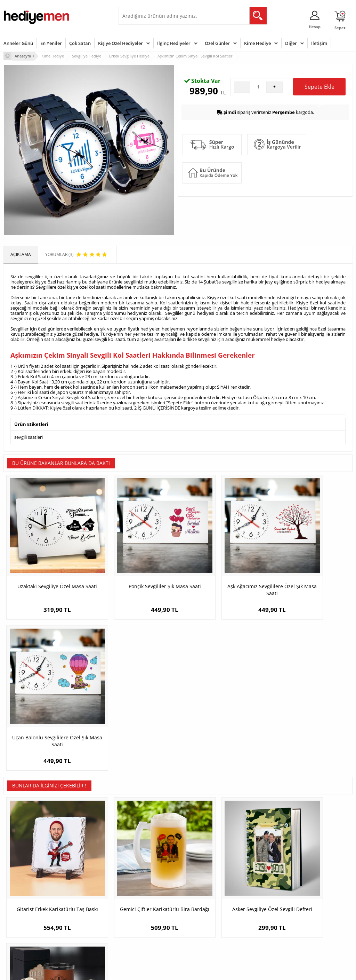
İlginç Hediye (253, 932)
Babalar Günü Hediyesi (204, 937)
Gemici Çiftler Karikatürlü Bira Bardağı (134, 754)
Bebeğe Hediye (256, 911)
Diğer (291, 43)
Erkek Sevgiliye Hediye (144, 916)
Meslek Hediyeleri (80, 932)
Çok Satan (80, 43)
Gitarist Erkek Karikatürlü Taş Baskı (47, 754)
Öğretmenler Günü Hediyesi (200, 924)
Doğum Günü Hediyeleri (205, 890)
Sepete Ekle (319, 169)
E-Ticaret (157, 971)
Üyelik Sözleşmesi (21, 890)
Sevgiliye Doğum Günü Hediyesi (144, 903)
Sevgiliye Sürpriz (79, 921)
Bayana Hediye (256, 890)
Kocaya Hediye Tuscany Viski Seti (309, 754)
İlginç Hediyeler (174, 43)
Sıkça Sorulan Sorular (24, 932)
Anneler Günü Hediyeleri (205, 911)
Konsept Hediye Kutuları (145, 880)
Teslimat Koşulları (21, 880)
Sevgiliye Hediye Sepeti (144, 890)
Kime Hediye (257, 43)
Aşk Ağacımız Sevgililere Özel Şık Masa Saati (222, 602)
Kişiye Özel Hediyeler (120, 43)
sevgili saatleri (29, 470)
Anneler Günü (18, 43)
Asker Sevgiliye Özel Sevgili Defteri (222, 754)
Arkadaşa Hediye (257, 921)
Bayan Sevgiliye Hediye (144, 926)
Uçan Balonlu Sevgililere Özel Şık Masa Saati (309, 602)
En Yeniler (51, 43)
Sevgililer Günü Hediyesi (205, 880)
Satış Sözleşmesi (20, 900)
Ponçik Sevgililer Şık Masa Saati (135, 599)
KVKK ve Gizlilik (18, 921)
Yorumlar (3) (339, 78)
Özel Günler (217, 43)
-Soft (141, 971)
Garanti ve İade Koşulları (27, 911)
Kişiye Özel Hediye (81, 880)
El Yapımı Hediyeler (82, 911)
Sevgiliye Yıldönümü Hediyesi (141, 939)
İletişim (319, 43)
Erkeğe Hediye (255, 880)
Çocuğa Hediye (256, 900)
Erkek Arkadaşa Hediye (85, 890)
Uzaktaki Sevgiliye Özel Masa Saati (47, 602)
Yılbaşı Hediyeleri (198, 900)
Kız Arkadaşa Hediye (83, 900)
